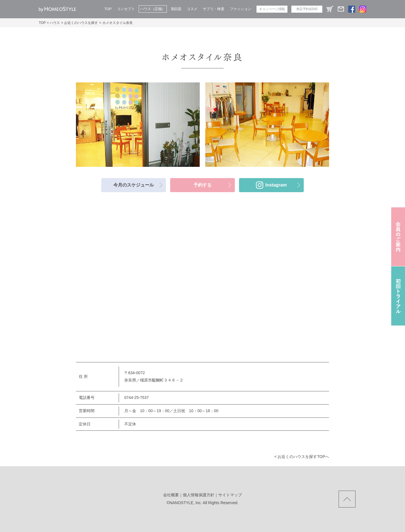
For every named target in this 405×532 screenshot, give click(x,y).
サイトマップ (230, 495)
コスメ (192, 9)
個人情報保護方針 (199, 495)
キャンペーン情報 (272, 9)
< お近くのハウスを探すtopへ (302, 457)
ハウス (55, 23)
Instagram (276, 185)
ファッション (240, 9)
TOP (108, 9)
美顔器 (176, 9)
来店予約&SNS (307, 9)
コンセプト (126, 9)
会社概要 (171, 495)
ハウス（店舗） (153, 9)
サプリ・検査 (213, 9)
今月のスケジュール (134, 185)
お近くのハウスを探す (81, 23)
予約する (202, 185)
